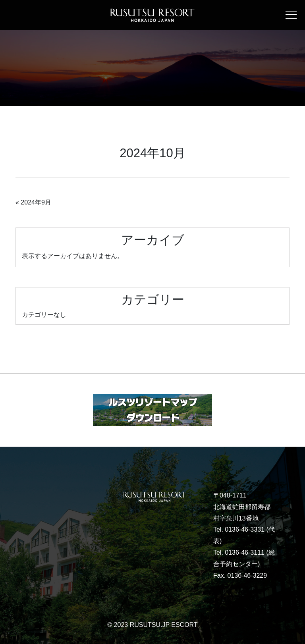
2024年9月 (36, 202)
